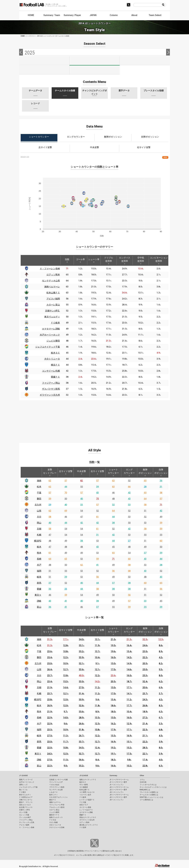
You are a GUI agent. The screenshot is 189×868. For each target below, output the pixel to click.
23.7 (50, 675)
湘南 (39, 481)
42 (129, 493)
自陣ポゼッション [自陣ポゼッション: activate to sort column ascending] (161, 472)
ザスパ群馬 (84, 785)
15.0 (113, 663)
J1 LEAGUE (23, 776)
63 (113, 481)
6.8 (161, 730)
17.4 (145, 760)
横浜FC (38, 541)
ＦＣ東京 (22, 792)
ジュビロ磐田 (54, 812)
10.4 (97, 657)
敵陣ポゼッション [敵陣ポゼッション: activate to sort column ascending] (145, 472)
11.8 (97, 706)
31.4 (82, 694)
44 (66, 487)
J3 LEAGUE (84, 776)
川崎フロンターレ (26, 800)
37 (145, 553)
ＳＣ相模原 (84, 787)
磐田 (39, 499)
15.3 (66, 681)
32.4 (145, 681)
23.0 (145, 651)
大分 (39, 517)
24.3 (145, 700)
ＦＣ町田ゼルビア (26, 797)
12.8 (66, 645)
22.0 (50, 748)
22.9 (50, 718)
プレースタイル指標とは (149, 792)
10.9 (66, 663)
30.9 (82, 700)
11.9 (97, 645)
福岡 (39, 571)
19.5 (113, 645)
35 (145, 607)
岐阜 (39, 577)
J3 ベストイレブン (117, 800)
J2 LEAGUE (54, 776)
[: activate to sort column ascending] (47, 260)
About (134, 15)
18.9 (145, 712)
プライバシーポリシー (93, 851)
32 (113, 505)
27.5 (50, 736)
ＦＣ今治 (53, 820)
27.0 (82, 688)
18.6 (113, 706)
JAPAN (93, 15)
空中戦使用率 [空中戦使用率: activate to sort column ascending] (141, 260)
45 (113, 547)
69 (66, 511)
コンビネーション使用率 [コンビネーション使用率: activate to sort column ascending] (159, 260)
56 (113, 571)
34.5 (82, 748)
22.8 (145, 766)
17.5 (129, 754)
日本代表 (143, 782)
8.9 (161, 651)
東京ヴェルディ (25, 795)
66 (129, 487)
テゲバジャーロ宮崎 (57, 827)
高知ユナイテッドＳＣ (88, 817)
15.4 (129, 651)
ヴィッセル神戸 (25, 817)
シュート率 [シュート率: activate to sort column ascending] (94, 260)
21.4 (145, 724)
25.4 (50, 657)
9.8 (129, 760)
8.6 (161, 645)
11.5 (66, 760)
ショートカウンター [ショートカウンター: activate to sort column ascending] (113, 472)
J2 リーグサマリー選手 (118, 790)
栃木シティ (53, 795)
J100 (44, 70)
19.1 (113, 754)
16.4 (129, 645)
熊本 (39, 553)
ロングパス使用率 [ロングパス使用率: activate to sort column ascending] (125, 260)
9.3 (161, 669)
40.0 (82, 675)
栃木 (39, 547)
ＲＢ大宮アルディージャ (58, 797)
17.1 (66, 639)
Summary (113, 776)
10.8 (66, 651)
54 (82, 511)
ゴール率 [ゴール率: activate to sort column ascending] (80, 260)
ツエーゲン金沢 (85, 795)
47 (82, 517)
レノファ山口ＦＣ (86, 810)
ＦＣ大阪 (83, 802)
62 (50, 481)
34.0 (82, 639)
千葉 (39, 493)
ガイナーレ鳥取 (85, 807)
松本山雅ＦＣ (84, 790)
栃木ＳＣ (83, 782)
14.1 (129, 694)
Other (142, 776)
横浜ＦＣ (53, 800)
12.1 (97, 669)
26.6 (82, 724)
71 (161, 505)
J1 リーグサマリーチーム (119, 780)
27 (129, 541)
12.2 (97, 675)
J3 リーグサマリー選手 (118, 797)
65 (145, 481)
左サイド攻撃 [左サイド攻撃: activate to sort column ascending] (66, 472)
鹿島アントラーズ (26, 780)
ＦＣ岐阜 (83, 797)
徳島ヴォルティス (56, 817)
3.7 (161, 694)
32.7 (82, 754)
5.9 (161, 742)
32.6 (82, 706)
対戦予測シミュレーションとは (151, 797)
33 (82, 505)
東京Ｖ (38, 595)
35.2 (82, 651)
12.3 (161, 639)
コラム (142, 780)
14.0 (66, 718)
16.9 (129, 736)
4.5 (161, 736)
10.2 (129, 766)
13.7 (97, 651)
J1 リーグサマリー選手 (118, 782)
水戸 (39, 565)
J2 (95, 61)
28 (145, 487)
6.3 (161, 712)
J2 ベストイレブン (117, 792)
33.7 (82, 742)
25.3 (145, 675)
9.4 (98, 700)
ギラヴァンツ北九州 (87, 820)
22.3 (50, 766)
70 (66, 493)
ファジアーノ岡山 (26, 820)
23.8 (50, 700)
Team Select (155, 15)
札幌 (39, 535)
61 (97, 517)
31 (161, 487)
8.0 (161, 675)
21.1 (145, 736)
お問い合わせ (115, 851)
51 (145, 511)
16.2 (113, 724)
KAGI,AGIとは (145, 790)
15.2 (129, 748)
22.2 (145, 657)
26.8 (145, 706)
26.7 (82, 736)
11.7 (66, 742)
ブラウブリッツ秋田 (57, 787)
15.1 (129, 742)
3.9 (161, 754)
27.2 (145, 718)
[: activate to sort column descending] (27, 260)
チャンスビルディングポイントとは (153, 787)
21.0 (113, 639)
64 (145, 499)
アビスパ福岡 (24, 825)
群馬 (39, 583)
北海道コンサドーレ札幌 (58, 780)
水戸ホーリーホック (27, 782)
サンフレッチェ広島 (27, 822)
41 (97, 565)
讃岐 (39, 601)
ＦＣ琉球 (83, 827)
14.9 (129, 663)
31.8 (82, 730)
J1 (44, 61)
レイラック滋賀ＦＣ (87, 800)
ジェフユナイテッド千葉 (28, 787)
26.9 (50, 706)
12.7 (66, 669)
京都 (39, 529)
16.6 (113, 766)
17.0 (113, 669)
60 (161, 541)
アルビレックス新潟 (57, 807)
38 (113, 523)
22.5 (145, 730)
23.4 (50, 681)
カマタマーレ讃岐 (86, 812)
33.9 (82, 657)
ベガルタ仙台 (54, 785)
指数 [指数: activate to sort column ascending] (67, 260)
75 (97, 499)
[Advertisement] (94, 420)
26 (66, 589)
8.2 (161, 663)
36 (161, 481)
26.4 (50, 669)
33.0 (82, 681)
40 (82, 499)
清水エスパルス (25, 805)
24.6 (145, 645)
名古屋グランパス (26, 807)
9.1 (98, 663)
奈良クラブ (84, 805)
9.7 (66, 712)
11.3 (66, 736)
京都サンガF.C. (25, 810)
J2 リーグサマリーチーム (119, 787)
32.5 (145, 639)
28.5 (145, 748)
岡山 (39, 523)
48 (113, 499)
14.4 (66, 688)
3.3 (161, 724)
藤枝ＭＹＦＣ (54, 815)
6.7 (161, 718)
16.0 (113, 657)
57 (66, 481)
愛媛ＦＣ (83, 815)
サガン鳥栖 (53, 822)
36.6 (82, 760)
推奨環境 (80, 851)
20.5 (145, 663)
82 (82, 481)
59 (50, 499)
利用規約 (72, 851)
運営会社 (106, 851)
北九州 (38, 505)
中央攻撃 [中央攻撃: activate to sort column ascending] (82, 472)
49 (161, 517)
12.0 (66, 700)
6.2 (161, 681)
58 (161, 493)
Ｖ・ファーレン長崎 (27, 827)
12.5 (97, 724)
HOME (31, 15)
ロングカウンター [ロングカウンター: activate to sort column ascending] (129, 472)
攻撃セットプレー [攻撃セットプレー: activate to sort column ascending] (50, 472)
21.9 (50, 688)
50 (66, 499)
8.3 (161, 706)
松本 (39, 487)
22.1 (145, 754)
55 (82, 487)
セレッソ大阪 (24, 815)
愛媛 (39, 589)
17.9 (113, 730)
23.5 (50, 730)
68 (129, 571)
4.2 (161, 657)
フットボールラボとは (148, 785)
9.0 (66, 766)
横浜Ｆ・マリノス (26, 802)
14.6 (129, 669)
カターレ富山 (54, 810)
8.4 (98, 760)
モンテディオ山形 (56, 790)
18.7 (129, 681)
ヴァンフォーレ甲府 (57, 805)
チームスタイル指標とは (149, 795)
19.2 (113, 748)
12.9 (129, 724)
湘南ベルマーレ (55, 802)
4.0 (161, 760)
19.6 (113, 651)
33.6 (82, 669)
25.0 (50, 663)
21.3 (129, 639)
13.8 (66, 675)
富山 (39, 607)
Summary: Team (52, 15)
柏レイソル (23, 790)
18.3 (113, 760)
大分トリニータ (55, 825)
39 (97, 487)
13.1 (97, 639)
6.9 (161, 688)
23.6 (50, 651)
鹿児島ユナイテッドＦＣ (89, 825)
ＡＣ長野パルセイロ (87, 792)
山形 (39, 511)
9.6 (66, 724)
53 (129, 517)
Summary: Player (72, 15)
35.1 (82, 645)
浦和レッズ (23, 785)
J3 (145, 61)
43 (97, 493)
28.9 (82, 718)
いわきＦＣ (53, 792)
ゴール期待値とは (146, 800)
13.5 (97, 718)
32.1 (82, 663)
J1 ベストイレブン (117, 785)
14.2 (129, 657)
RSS (165, 157)
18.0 (113, 712)
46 (113, 493)
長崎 (39, 559)
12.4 (97, 748)
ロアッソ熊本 (84, 822)
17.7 (129, 706)
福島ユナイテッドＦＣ (88, 780)
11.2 (97, 688)
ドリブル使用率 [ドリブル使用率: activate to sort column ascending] (109, 260)
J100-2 (95, 70)
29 (50, 505)
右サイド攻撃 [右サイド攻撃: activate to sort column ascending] (97, 472)
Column (114, 15)
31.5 (50, 639)
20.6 (145, 688)
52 (129, 481)
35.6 (82, 712)
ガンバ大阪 (23, 812)
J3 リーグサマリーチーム (119, 795)
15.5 (113, 736)
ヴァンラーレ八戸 (56, 782)
